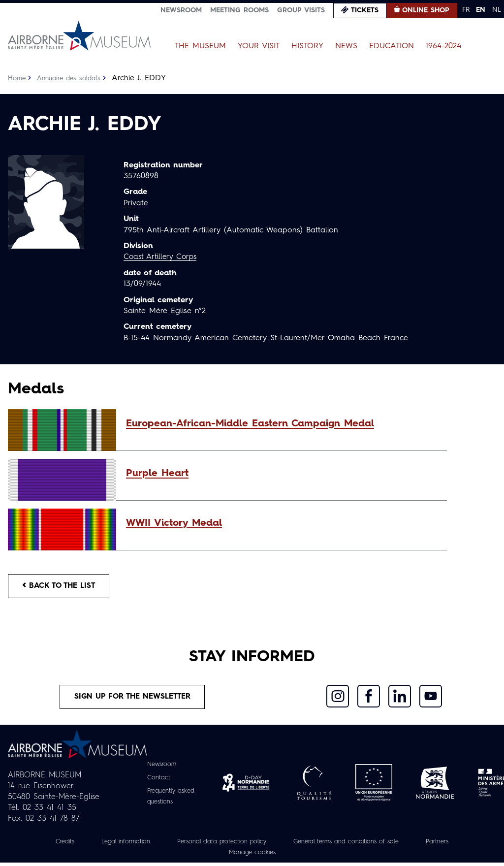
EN (481, 10)
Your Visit (259, 46)
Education (392, 46)
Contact (157, 781)
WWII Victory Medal (174, 523)
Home (17, 78)
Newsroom (181, 10)
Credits (48, 845)
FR (466, 10)
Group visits (301, 10)
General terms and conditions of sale (354, 845)
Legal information (113, 845)
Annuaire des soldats (72, 78)
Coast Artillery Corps (162, 257)
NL (497, 10)
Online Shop (426, 10)
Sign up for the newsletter (132, 700)
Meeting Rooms (239, 10)
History (307, 46)
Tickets (365, 10)
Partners (455, 845)
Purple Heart (157, 474)
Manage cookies (252, 856)
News (346, 46)
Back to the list (62, 587)
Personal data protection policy (217, 845)
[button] (282, 424)
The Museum (200, 46)
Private (136, 203)
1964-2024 (443, 46)
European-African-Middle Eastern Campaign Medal (250, 424)
